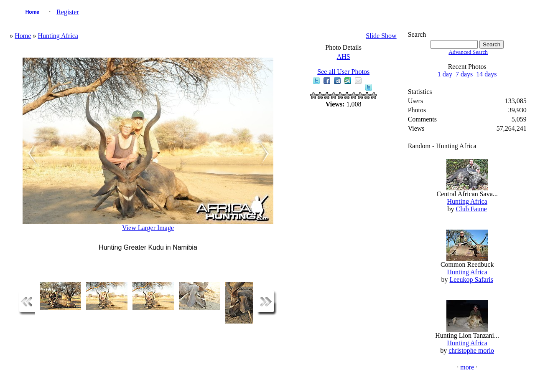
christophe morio (471, 350)
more (467, 367)
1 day (445, 74)
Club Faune (471, 209)
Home (32, 12)
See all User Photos (343, 72)
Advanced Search (468, 52)
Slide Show (381, 36)
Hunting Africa (58, 36)
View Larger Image (148, 228)
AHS (344, 57)
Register (68, 12)
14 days (486, 74)
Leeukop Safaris (471, 279)
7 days (464, 74)
